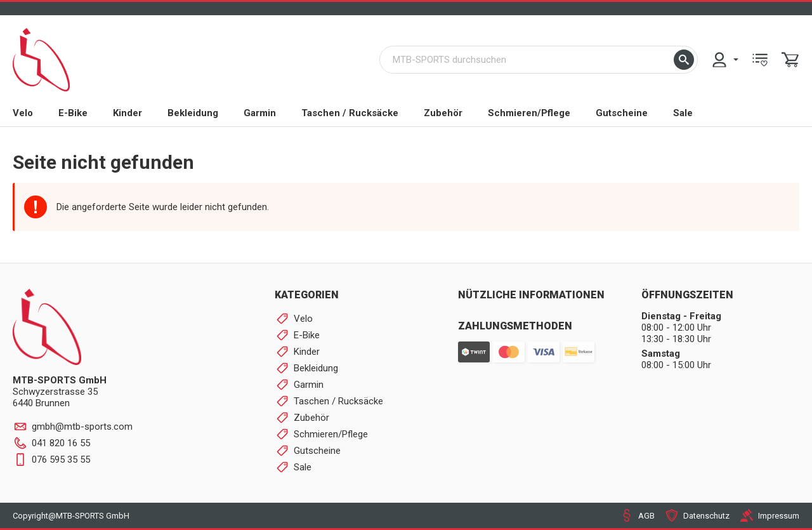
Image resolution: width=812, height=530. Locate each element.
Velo (23, 113)
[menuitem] (724, 60)
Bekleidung (193, 113)
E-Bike (73, 113)
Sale (683, 113)
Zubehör (443, 113)
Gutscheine (622, 113)
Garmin (260, 113)
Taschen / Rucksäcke (350, 113)
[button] (684, 60)
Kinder (128, 113)
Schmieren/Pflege (529, 113)
